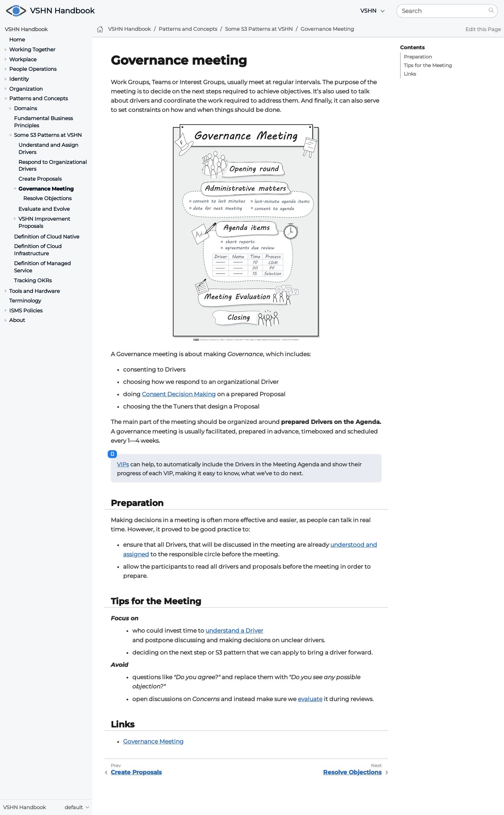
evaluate (310, 699)
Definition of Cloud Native (47, 237)
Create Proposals (40, 179)
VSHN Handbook (62, 11)
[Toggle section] (6, 49)
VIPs (123, 464)
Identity (19, 79)
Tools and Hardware (35, 291)
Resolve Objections (47, 198)
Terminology (25, 301)
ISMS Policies (26, 311)
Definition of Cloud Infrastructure (38, 250)
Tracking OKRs (33, 280)
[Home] (100, 29)
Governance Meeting (46, 189)
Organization (26, 89)
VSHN (368, 11)
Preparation (418, 57)
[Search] (441, 11)
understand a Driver (234, 631)
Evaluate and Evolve (44, 209)
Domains (25, 108)
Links (410, 74)
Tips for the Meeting (428, 65)
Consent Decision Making (179, 394)
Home (17, 40)
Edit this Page (483, 29)
